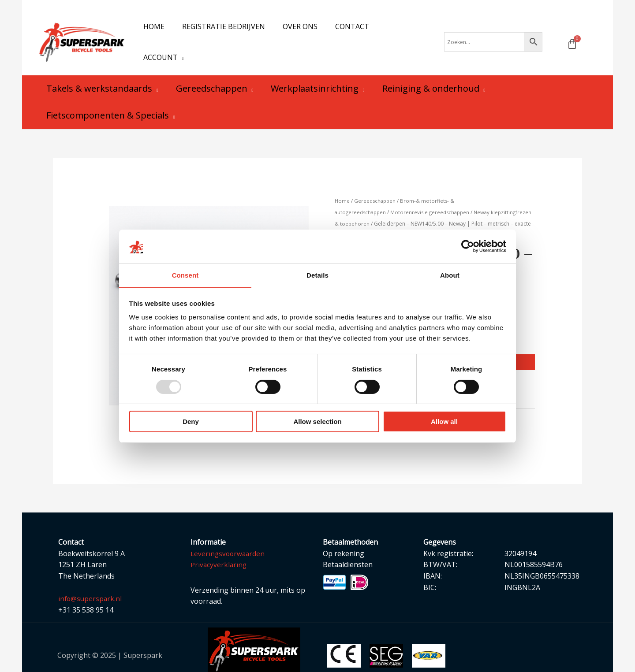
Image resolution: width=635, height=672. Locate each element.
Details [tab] (317, 275)
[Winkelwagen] (572, 35)
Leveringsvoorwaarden (229, 538)
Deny (191, 422)
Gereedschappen (376, 184)
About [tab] (450, 275)
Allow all (444, 422)
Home (342, 184)
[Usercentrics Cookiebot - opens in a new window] (468, 246)
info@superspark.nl (91, 583)
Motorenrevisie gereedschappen (434, 195)
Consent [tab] (185, 275)
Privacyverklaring (219, 549)
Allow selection (317, 422)
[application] (408, 33)
